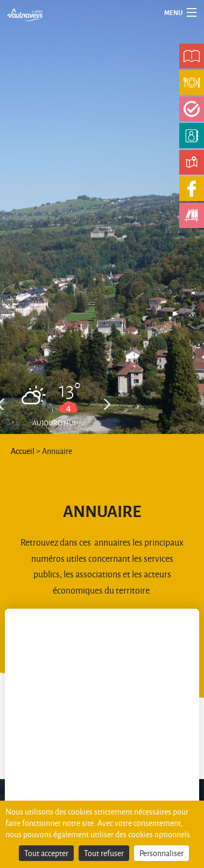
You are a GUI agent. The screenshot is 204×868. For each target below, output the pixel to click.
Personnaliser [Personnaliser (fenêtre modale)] (161, 853)
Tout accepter (46, 853)
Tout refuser (104, 853)
